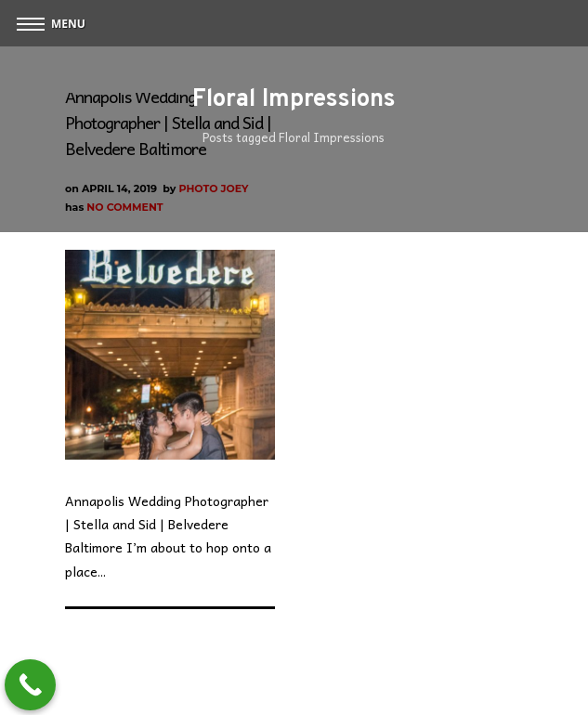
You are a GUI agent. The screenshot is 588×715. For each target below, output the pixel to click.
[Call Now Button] (30, 685)
